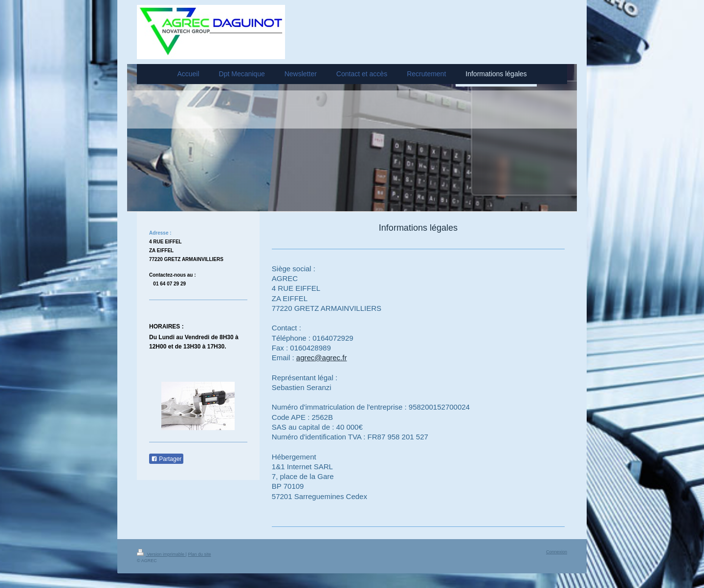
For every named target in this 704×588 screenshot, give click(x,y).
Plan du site (199, 554)
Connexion (557, 552)
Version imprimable (161, 554)
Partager (166, 459)
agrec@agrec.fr (322, 358)
